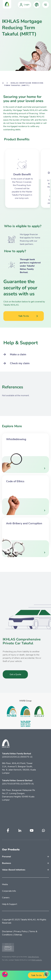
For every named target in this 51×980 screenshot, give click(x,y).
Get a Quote (15, 674)
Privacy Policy (21, 931)
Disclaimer (7, 931)
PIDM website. (37, 960)
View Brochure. (33, 957)
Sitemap (18, 935)
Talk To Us (38, 975)
